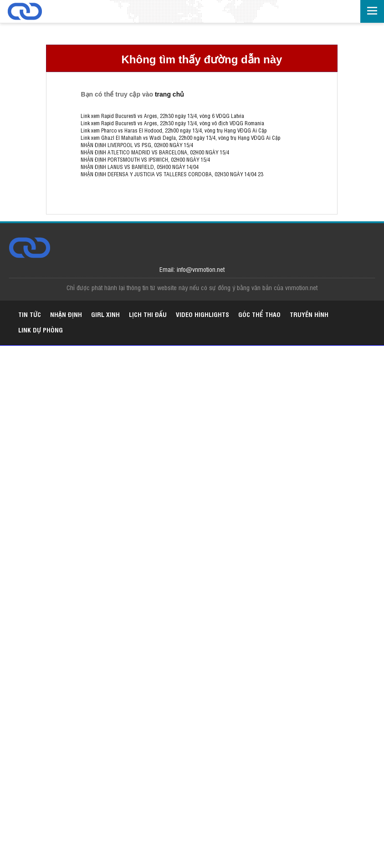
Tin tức (30, 314)
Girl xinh (105, 314)
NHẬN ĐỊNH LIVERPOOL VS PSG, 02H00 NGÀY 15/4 (137, 145)
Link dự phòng (41, 329)
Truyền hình (309, 314)
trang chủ (169, 94)
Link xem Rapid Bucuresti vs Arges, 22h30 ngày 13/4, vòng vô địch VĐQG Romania (172, 123)
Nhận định (66, 314)
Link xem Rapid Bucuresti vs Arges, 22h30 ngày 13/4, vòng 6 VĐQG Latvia (162, 116)
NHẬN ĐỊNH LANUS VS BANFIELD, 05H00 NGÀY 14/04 (140, 167)
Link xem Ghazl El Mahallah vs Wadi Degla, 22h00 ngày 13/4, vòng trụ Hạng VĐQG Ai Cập (180, 138)
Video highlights (202, 314)
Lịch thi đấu (148, 314)
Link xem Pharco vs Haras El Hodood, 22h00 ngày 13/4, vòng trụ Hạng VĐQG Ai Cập (174, 130)
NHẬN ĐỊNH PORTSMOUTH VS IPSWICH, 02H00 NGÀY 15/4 (145, 159)
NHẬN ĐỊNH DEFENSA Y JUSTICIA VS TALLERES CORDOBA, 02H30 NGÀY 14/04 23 (172, 174)
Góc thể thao (259, 314)
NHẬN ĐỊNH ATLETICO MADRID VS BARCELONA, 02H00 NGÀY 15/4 (155, 152)
